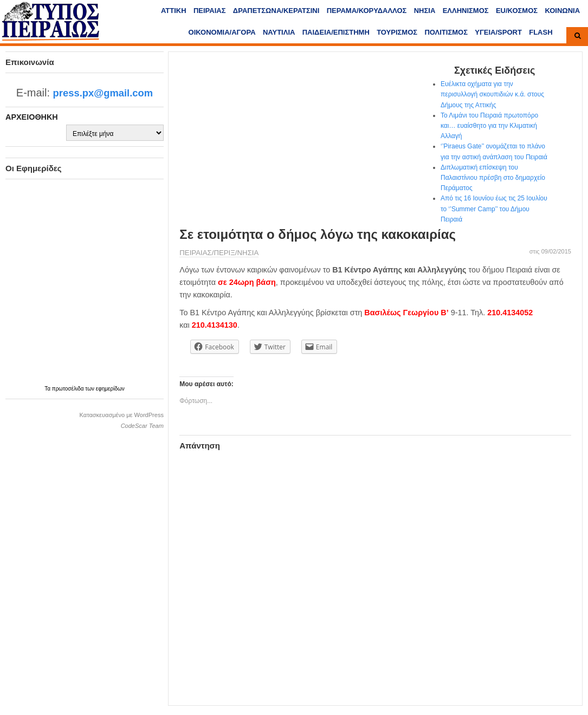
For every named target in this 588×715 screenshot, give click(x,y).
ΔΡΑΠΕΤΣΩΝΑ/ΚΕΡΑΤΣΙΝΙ (276, 11)
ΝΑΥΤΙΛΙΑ (279, 32)
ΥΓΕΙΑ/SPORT (498, 32)
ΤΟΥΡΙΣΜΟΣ (397, 32)
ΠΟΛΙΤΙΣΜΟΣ (446, 32)
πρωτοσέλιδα (69, 389)
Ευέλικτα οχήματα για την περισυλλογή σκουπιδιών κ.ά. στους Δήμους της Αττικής (492, 94)
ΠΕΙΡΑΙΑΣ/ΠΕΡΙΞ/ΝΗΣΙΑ (219, 253)
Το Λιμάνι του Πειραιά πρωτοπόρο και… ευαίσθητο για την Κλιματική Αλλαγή (489, 126)
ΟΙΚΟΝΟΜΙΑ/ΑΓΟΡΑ (222, 32)
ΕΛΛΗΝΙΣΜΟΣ (466, 11)
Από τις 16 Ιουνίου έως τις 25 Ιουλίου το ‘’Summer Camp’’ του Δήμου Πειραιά (494, 209)
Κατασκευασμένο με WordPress (122, 415)
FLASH (541, 32)
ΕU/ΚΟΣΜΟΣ (517, 11)
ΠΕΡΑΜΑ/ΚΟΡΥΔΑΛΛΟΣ (367, 11)
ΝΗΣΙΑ (425, 11)
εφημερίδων (110, 389)
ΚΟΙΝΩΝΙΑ (562, 11)
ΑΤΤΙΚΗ (174, 11)
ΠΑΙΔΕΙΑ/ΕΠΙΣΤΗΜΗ (336, 32)
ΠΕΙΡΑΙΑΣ (210, 11)
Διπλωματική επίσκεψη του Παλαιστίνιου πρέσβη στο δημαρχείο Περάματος (493, 178)
